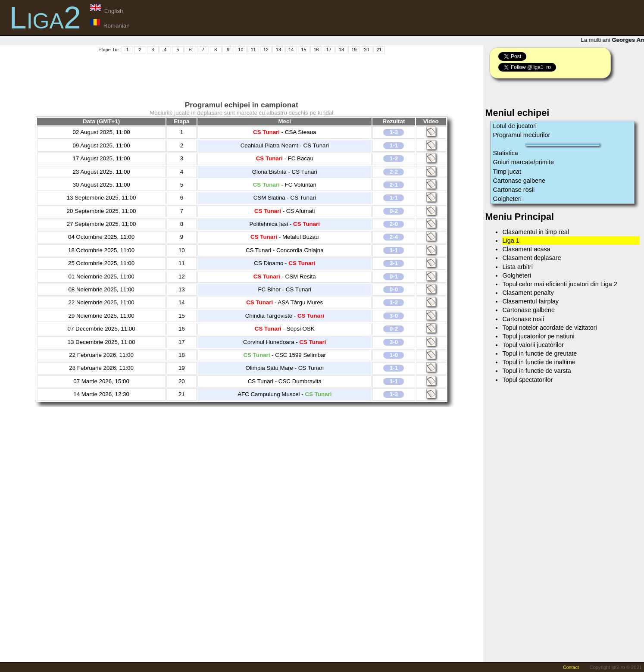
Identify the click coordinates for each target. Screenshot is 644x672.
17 (329, 50)
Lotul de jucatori (515, 126)
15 (303, 50)
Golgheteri (507, 199)
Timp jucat (507, 172)
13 (278, 50)
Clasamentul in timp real (535, 232)
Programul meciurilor (521, 135)
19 (354, 50)
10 (241, 50)
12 (266, 50)
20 (366, 50)
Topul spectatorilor (527, 380)
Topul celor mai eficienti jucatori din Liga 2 (560, 284)
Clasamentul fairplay (530, 301)
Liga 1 (511, 241)
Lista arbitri (517, 267)
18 (341, 50)
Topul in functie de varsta (536, 371)
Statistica (505, 153)
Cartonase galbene (519, 181)
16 (316, 50)
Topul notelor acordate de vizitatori (549, 328)
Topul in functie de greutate (539, 353)
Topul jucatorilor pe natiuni (538, 336)
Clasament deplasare (531, 258)
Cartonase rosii (514, 190)
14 (291, 50)
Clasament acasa (526, 249)
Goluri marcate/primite (523, 162)
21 (379, 50)
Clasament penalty (528, 293)
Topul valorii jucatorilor (533, 345)
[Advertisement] (241, 74)
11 (253, 50)
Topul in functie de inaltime (539, 362)
